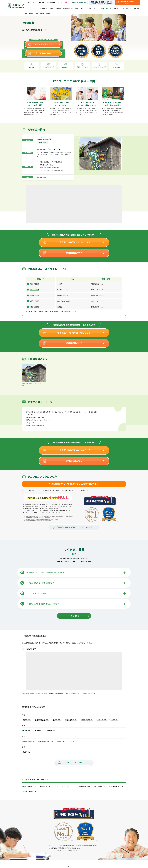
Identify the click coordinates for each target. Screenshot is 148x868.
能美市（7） (52, 730)
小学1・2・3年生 (86, 8)
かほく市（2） (102, 720)
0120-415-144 (59, 154)
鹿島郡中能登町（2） (42, 720)
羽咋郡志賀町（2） (29, 741)
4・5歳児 (75, 8)
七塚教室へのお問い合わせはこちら (74, 242)
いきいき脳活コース (117, 786)
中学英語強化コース (46, 786)
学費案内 (136, 8)
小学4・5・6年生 (99, 8)
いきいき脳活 (45, 171)
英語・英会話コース (30, 786)
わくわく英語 (60, 171)
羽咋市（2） (62, 741)
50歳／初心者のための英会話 (50, 168)
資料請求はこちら (74, 253)
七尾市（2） (27, 730)
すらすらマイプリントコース (66, 786)
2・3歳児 (67, 8)
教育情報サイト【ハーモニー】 (55, 3)
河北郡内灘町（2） (71, 720)
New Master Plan (84, 786)
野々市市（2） (40, 730)
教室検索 (44, 8)
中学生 (109, 8)
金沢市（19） (57, 720)
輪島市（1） (27, 752)
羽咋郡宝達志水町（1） (47, 741)
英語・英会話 (45, 162)
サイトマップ (30, 3)
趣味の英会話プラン (100, 786)
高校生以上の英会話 (47, 165)
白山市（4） (74, 741)
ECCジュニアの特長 (55, 8)
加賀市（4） (27, 720)
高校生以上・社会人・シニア (122, 8)
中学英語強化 (60, 162)
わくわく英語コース (30, 791)
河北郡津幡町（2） (87, 720)
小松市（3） (114, 720)
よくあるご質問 (40, 3)
